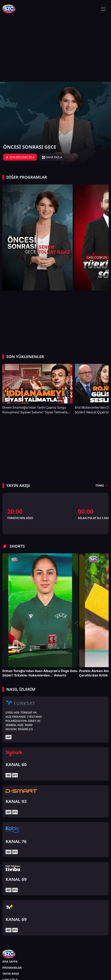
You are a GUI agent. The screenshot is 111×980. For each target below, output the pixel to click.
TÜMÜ (102, 486)
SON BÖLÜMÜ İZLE (20, 157)
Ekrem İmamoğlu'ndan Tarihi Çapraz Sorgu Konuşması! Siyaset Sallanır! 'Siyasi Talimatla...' (37, 410)
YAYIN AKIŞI (11, 974)
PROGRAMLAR (12, 968)
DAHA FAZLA (52, 157)
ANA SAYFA (10, 961)
